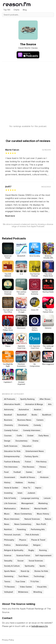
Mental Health (41, 509)
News (7, 524)
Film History (41, 462)
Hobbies (19, 482)
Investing (8, 493)
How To (27, 488)
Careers (40, 420)
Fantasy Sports (31, 456)
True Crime (20, 582)
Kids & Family (10, 498)
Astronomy (9, 409)
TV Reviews (9, 587)
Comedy (37, 425)
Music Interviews (12, 519)
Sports (42, 566)
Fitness (43, 467)
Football (17, 472)
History (7, 482)
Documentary (21, 441)
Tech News (23, 576)
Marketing (43, 503)
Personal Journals (12, 535)
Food (6, 472)
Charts (16, 10)
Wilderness (23, 592)
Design (7, 441)
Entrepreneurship (12, 456)
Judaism (31, 493)
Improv (38, 488)
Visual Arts (42, 587)
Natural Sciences (32, 519)
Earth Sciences (11, 446)
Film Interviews (11, 467)
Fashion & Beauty (12, 462)
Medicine (25, 509)
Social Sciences (36, 561)
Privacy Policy (8, 640)
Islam (20, 493)
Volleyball (9, 592)
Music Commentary (23, 514)
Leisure (47, 498)
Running (43, 550)
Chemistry (9, 425)
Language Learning (30, 498)
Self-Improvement (43, 555)
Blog (25, 10)
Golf (39, 472)
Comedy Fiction (11, 430)
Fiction (28, 462)
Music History (43, 514)
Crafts (19, 436)
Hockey (31, 482)
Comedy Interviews (32, 430)
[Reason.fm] (17, 4)
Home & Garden (11, 488)
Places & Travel (38, 540)
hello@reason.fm (40, 626)
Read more (10, 216)
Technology (39, 576)
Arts (50, 404)
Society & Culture (12, 566)
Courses (8, 436)
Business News (24, 420)
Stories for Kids (41, 571)
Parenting (21, 529)
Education (27, 446)
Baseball (8, 415)
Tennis (7, 582)
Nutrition (8, 529)
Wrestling (38, 592)
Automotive (24, 409)
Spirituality (30, 566)
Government (10, 477)
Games (29, 472)
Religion (37, 545)
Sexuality (8, 561)
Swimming (9, 576)
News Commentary (23, 524)
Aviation (38, 409)
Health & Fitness (28, 477)
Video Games (26, 587)
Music (7, 514)
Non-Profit (41, 524)
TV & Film (34, 582)
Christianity (23, 425)
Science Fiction (23, 555)
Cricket (30, 436)
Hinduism (44, 477)
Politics (7, 545)
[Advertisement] (28, 90)
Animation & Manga (34, 404)
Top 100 (7, 10)
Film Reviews (29, 467)
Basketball (22, 415)
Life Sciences (10, 503)
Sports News (10, 571)
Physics (23, 540)
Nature (48, 519)
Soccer (21, 561)
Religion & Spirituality (14, 550)
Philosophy (9, 540)
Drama (35, 441)
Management (27, 503)
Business (8, 420)
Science (8, 555)
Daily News (44, 436)
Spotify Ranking (27, 399)
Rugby (31, 550)
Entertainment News (35, 451)
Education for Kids (12, 451)
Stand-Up (25, 571)
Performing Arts (38, 529)
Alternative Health (12, 404)
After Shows (45, 399)
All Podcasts (10, 399)
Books (34, 415)
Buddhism (47, 415)
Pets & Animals (32, 535)
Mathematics (10, 509)
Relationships (22, 545)
